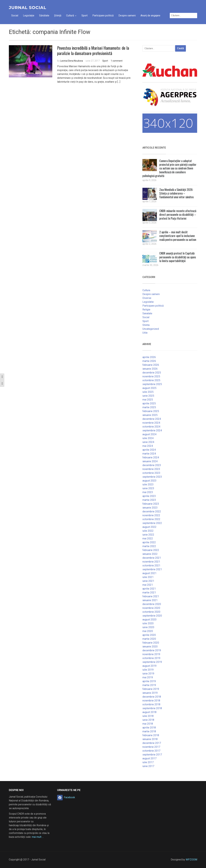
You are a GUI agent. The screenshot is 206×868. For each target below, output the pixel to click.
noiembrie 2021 (151, 562)
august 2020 (149, 620)
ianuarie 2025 (150, 415)
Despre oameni (127, 16)
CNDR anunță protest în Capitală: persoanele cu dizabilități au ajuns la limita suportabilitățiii (178, 257)
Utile (145, 333)
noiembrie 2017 (151, 747)
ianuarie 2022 (150, 554)
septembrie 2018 (152, 708)
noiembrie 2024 (151, 423)
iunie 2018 (148, 720)
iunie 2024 (148, 442)
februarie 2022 (151, 550)
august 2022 (149, 527)
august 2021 (149, 573)
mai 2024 (148, 446)
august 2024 (149, 434)
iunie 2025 (148, 396)
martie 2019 (149, 685)
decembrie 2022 (152, 511)
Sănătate (44, 16)
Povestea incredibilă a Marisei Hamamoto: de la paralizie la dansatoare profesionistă (93, 51)
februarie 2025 (151, 411)
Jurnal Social (28, 8)
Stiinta (146, 325)
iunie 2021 (148, 581)
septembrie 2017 (152, 755)
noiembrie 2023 (151, 469)
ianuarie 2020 (150, 647)
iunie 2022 (148, 535)
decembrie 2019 (152, 650)
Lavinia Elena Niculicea (72, 61)
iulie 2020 (148, 623)
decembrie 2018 (152, 697)
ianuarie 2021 (150, 600)
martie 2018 (149, 731)
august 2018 (149, 712)
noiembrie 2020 (151, 608)
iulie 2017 (148, 762)
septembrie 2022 (152, 523)
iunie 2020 (148, 627)
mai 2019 (148, 677)
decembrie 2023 (152, 465)
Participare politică (103, 16)
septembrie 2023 (152, 477)
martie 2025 (149, 407)
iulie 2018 (148, 716)
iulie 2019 (148, 670)
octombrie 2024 (151, 427)
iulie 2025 (148, 392)
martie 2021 (149, 593)
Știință (58, 16)
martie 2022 (149, 546)
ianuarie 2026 (150, 369)
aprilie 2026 (149, 357)
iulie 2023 (148, 484)
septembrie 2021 (152, 569)
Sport (84, 16)
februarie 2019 (151, 689)
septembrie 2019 (152, 662)
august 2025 (149, 388)
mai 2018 (148, 724)
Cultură (70, 16)
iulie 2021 (148, 577)
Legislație (29, 16)
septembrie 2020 (152, 616)
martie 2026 (149, 361)
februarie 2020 (151, 643)
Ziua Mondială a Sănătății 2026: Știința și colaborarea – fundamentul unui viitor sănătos (176, 193)
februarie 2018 (151, 735)
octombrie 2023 (151, 473)
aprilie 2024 (149, 450)
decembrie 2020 (152, 604)
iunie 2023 (148, 488)
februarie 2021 (151, 596)
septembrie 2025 (152, 384)
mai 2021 (148, 585)
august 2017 (149, 758)
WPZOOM (191, 860)
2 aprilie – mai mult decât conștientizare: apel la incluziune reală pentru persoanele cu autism (178, 236)
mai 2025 (148, 400)
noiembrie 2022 (151, 515)
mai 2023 (148, 492)
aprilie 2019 (149, 681)
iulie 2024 (148, 438)
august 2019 (149, 666)
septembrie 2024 (152, 430)
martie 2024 (149, 454)
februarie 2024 (151, 457)
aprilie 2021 (149, 589)
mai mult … (38, 837)
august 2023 (149, 481)
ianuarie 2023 (150, 508)
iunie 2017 (148, 766)
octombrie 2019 (151, 658)
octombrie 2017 (151, 751)
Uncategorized (151, 329)
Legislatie (148, 302)
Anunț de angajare (150, 16)
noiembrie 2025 (151, 376)
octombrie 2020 (151, 612)
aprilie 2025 (149, 403)
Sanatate (147, 313)
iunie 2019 (148, 674)
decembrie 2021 (152, 558)
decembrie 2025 (152, 373)
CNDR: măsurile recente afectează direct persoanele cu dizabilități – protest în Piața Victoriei (178, 215)
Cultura (146, 290)
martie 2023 (149, 500)
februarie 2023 (151, 504)
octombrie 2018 (151, 704)
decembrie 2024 (152, 419)
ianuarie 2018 (150, 739)
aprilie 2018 (149, 728)
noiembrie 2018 (151, 701)
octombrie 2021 (151, 566)
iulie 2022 (148, 531)
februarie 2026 (151, 365)
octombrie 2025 (151, 380)
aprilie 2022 (149, 542)
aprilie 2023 (149, 496)
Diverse (147, 298)
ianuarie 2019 (150, 693)
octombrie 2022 (151, 519)
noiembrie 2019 (151, 654)
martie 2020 (149, 639)
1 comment (117, 61)
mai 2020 (148, 631)
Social (15, 16)
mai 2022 (148, 539)
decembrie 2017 (152, 743)
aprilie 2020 (149, 635)
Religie (146, 310)
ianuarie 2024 (150, 461)
